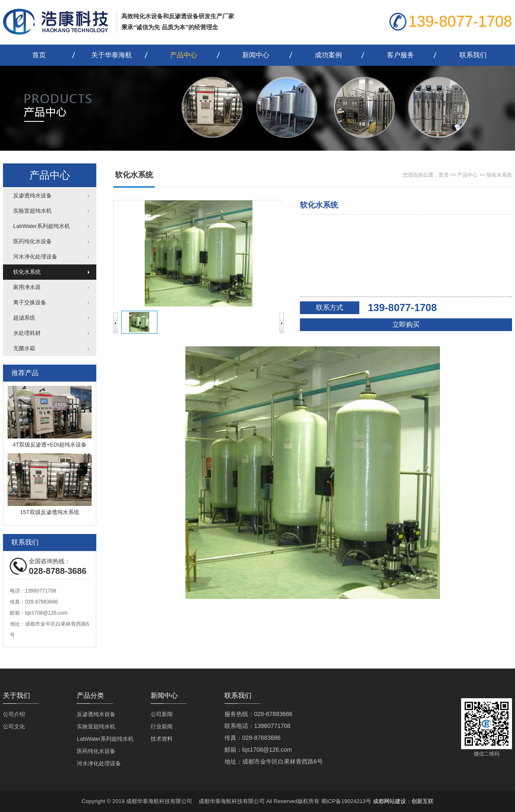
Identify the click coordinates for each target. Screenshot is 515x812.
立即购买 (406, 325)
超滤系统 (24, 318)
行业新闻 (162, 726)
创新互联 (423, 801)
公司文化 (14, 726)
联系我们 (473, 55)
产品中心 (184, 55)
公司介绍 (14, 714)
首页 (39, 55)
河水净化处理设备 (35, 257)
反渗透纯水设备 (32, 195)
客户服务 (400, 55)
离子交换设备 (30, 302)
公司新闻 (162, 714)
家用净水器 (27, 287)
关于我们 (17, 695)
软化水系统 (27, 272)
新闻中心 (256, 55)
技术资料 (162, 739)
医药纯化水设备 (32, 241)
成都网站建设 (389, 801)
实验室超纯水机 (32, 211)
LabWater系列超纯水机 (42, 226)
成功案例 (328, 55)
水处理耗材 (27, 333)
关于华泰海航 (112, 55)
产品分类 (90, 695)
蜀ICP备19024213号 (346, 801)
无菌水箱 (24, 348)
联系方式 (330, 308)
